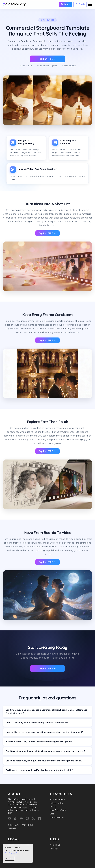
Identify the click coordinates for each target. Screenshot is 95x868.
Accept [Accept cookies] (10, 858)
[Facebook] (39, 818)
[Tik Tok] (15, 818)
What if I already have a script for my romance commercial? (37, 723)
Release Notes (56, 803)
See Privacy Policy (13, 853)
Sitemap (54, 848)
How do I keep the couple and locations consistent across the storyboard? (44, 732)
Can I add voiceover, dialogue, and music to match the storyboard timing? (44, 761)
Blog (52, 814)
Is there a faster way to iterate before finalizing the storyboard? (39, 742)
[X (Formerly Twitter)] (33, 818)
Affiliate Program (58, 800)
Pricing (53, 807)
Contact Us (55, 845)
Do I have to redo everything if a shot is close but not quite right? (40, 770)
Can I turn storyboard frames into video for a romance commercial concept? (46, 751)
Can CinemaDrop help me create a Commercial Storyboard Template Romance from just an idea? (46, 711)
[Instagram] (27, 818)
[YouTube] (9, 818)
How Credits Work (58, 810)
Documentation (57, 818)
